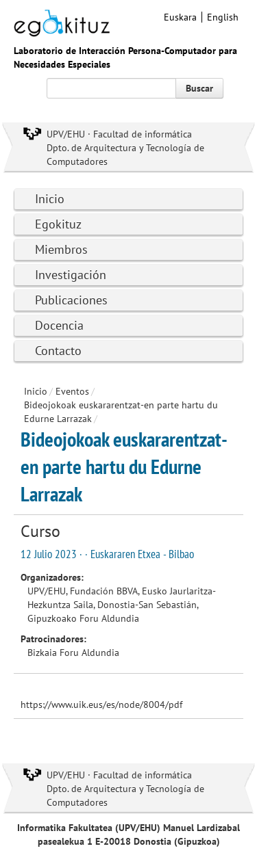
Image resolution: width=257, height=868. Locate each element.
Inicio (50, 199)
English (223, 17)
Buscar (199, 88)
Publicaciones (71, 300)
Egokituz (58, 224)
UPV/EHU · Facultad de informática (119, 134)
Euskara (180, 17)
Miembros (61, 249)
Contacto (58, 351)
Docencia (59, 325)
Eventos (72, 391)
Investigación (71, 275)
